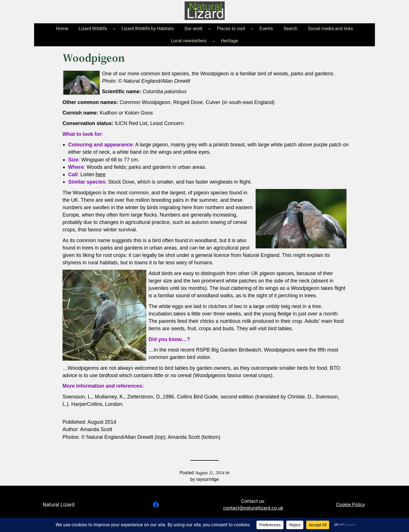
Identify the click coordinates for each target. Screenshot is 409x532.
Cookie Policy (350, 504)
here (101, 174)
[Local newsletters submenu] (214, 41)
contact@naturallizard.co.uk (253, 508)
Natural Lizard (59, 505)
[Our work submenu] (210, 29)
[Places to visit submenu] (252, 29)
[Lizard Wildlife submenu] (114, 29)
